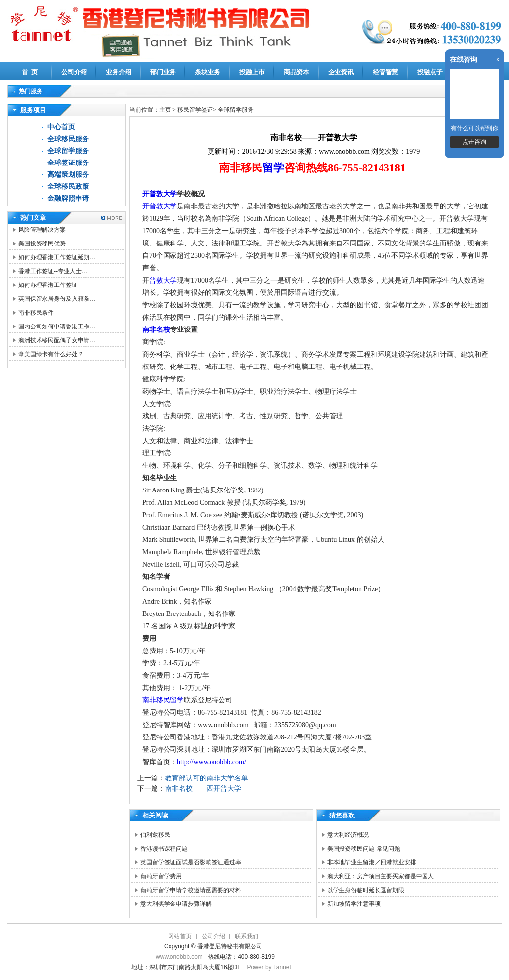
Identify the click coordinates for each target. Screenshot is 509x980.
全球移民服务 (68, 139)
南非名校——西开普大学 (203, 789)
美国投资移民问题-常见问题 (364, 849)
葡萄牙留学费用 (161, 876)
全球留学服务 (68, 151)
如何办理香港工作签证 (48, 285)
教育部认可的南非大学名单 (207, 778)
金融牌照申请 (68, 198)
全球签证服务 (68, 163)
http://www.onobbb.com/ (212, 762)
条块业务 (208, 72)
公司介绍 (74, 72)
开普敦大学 (160, 194)
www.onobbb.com (179, 957)
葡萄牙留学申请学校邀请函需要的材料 (191, 890)
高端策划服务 (68, 175)
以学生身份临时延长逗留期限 (366, 890)
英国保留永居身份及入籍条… (57, 299)
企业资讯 (341, 72)
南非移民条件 (36, 313)
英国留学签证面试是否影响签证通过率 (191, 862)
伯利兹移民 (155, 835)
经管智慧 (385, 72)
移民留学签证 (195, 110)
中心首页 (61, 127)
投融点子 (430, 72)
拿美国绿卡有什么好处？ (51, 354)
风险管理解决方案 (42, 230)
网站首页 (180, 936)
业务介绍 (119, 72)
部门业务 (163, 72)
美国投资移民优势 (42, 244)
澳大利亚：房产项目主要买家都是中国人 (381, 876)
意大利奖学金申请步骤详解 (176, 904)
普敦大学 (163, 280)
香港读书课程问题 (164, 849)
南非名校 (156, 330)
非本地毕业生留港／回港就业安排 (372, 862)
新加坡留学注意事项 (354, 904)
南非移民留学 (163, 700)
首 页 (30, 72)
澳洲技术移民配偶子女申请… (57, 340)
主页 (165, 110)
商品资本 (297, 72)
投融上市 (252, 72)
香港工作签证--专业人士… (53, 271)
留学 (273, 168)
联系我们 (247, 936)
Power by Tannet (269, 967)
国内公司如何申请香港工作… (57, 327)
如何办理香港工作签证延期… (57, 257)
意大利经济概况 (348, 835)
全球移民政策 (68, 186)
